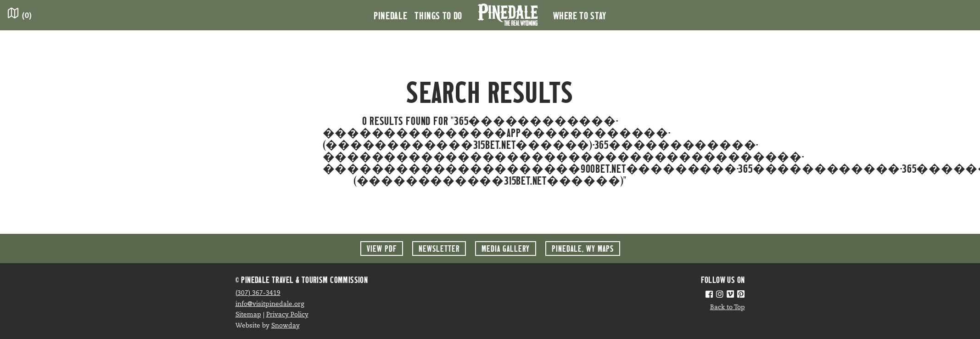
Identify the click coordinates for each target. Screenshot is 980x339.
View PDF (382, 248)
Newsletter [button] (439, 248)
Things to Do (438, 15)
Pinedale (390, 15)
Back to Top (728, 308)
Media (506, 248)
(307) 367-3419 (258, 293)
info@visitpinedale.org (270, 304)
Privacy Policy (287, 315)
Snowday (286, 326)
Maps (583, 248)
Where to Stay (580, 15)
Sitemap (248, 315)
